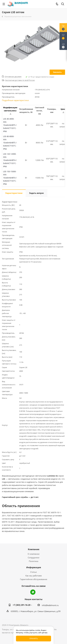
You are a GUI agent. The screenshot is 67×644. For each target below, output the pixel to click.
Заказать (57, 72)
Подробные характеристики (15, 100)
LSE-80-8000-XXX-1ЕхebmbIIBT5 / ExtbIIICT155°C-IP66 (10, 143)
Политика (33, 561)
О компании (34, 554)
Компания (34, 549)
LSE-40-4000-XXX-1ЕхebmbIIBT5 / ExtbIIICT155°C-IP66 (10, 125)
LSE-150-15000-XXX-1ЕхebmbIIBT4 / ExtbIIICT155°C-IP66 (10, 178)
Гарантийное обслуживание (34, 579)
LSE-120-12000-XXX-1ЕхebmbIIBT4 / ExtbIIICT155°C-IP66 (10, 160)
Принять (34, 638)
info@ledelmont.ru (50, 605)
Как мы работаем (34, 576)
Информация (34, 567)
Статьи (33, 572)
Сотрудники (34, 558)
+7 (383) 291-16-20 (22, 605)
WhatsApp (33, 592)
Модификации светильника (10, 110)
